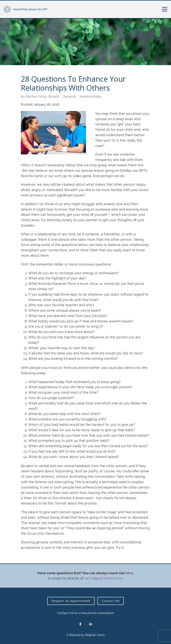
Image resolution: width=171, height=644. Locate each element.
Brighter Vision (95, 635)
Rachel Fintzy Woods (43, 97)
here (129, 573)
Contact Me (111, 601)
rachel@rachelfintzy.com (104, 578)
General (69, 97)
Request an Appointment (71, 601)
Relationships (90, 97)
